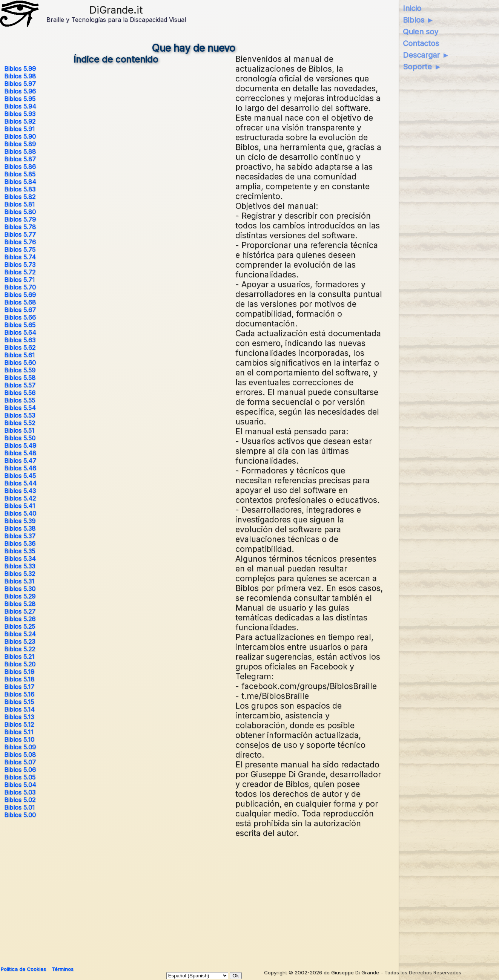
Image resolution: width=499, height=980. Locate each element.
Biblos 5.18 (19, 679)
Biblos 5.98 (20, 76)
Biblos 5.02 (20, 800)
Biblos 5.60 (20, 363)
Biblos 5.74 (20, 257)
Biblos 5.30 (20, 589)
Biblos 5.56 (20, 393)
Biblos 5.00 (20, 815)
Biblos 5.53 (20, 415)
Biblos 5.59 (20, 370)
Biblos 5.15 (19, 702)
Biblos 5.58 (20, 378)
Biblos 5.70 (20, 287)
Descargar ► (426, 55)
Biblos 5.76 (20, 242)
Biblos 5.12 (19, 724)
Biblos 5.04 (20, 785)
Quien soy (421, 32)
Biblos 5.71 (19, 280)
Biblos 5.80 (20, 212)
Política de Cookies (23, 969)
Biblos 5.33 (20, 566)
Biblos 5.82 (20, 197)
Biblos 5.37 (20, 536)
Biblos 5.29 (20, 596)
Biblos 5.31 (19, 581)
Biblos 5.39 (20, 521)
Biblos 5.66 (20, 317)
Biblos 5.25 (20, 626)
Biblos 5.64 (20, 332)
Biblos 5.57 (20, 385)
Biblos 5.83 (20, 189)
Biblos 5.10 (19, 740)
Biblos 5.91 (19, 129)
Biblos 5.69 (20, 295)
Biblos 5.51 (19, 430)
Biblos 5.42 (20, 498)
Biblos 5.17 (19, 687)
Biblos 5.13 (19, 717)
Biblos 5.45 (20, 476)
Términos (63, 969)
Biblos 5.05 (20, 777)
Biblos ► (418, 20)
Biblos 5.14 (19, 709)
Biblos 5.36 (20, 544)
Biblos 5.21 (19, 657)
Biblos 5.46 (20, 468)
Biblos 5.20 (20, 664)
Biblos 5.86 (20, 167)
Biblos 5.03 (20, 792)
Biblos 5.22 (20, 649)
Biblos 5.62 (20, 348)
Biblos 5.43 (20, 491)
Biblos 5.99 (20, 69)
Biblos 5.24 (20, 634)
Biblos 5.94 (20, 106)
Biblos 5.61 (19, 355)
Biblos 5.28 (20, 604)
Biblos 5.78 (20, 227)
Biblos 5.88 (20, 152)
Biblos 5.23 (20, 642)
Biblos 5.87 (20, 159)
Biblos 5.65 (20, 325)
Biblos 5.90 (20, 136)
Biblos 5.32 (20, 574)
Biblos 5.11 (19, 732)
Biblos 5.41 (20, 506)
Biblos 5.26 (20, 619)
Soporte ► (422, 67)
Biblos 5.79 (20, 219)
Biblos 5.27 (20, 611)
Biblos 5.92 (20, 121)
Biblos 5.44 (20, 483)
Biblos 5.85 (20, 174)
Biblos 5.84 (20, 182)
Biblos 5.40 (20, 513)
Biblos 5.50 (20, 438)
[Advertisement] (194, 899)
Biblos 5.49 (20, 446)
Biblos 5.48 (20, 453)
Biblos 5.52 (20, 423)
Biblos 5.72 (20, 272)
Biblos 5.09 (20, 747)
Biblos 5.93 (20, 114)
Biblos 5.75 (20, 250)
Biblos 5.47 (20, 461)
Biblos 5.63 (20, 340)
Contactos (421, 43)
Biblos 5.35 (20, 551)
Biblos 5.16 (19, 694)
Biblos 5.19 (19, 672)
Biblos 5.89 (20, 144)
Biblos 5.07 (20, 762)
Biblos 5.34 (20, 559)
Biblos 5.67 (20, 310)
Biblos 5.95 (20, 99)
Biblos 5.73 (20, 265)
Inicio (412, 8)
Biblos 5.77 (20, 234)
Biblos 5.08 (20, 755)
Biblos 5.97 (20, 84)
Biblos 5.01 (19, 807)
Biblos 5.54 (20, 408)
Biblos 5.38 (20, 528)
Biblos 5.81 (19, 204)
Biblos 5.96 (20, 91)
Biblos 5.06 (20, 770)
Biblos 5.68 (20, 302)
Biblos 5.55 (20, 400)
